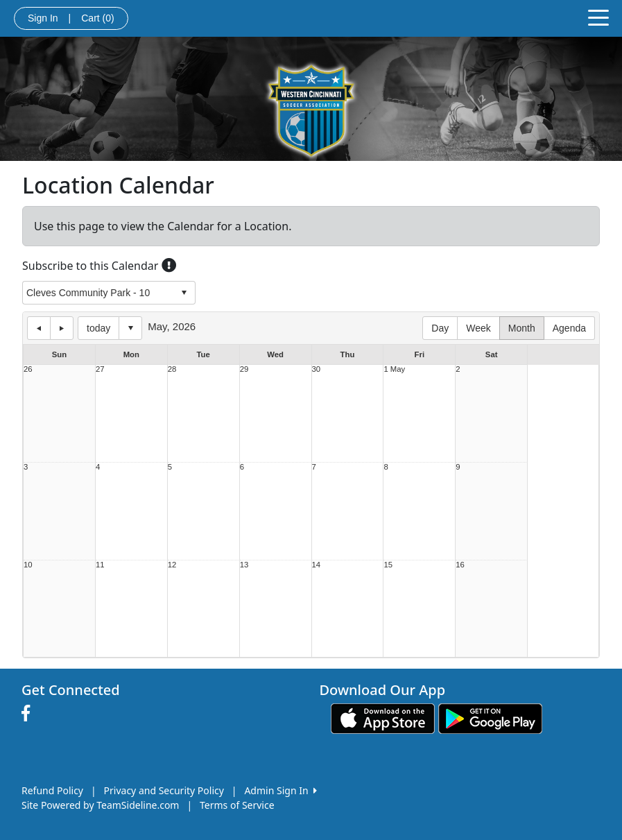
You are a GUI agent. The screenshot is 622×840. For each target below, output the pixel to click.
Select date (130, 328)
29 (244, 369)
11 (100, 565)
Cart (97, 18)
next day (62, 328)
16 (460, 565)
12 (172, 565)
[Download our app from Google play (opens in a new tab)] (490, 718)
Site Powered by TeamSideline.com (100, 805)
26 (28, 369)
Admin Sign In (280, 790)
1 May (394, 369)
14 (317, 565)
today (98, 328)
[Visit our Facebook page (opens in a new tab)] (29, 714)
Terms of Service (237, 805)
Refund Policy (52, 790)
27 (100, 369)
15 (388, 565)
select (184, 293)
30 (317, 369)
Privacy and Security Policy (164, 790)
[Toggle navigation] (598, 17)
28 (172, 369)
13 (244, 565)
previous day (39, 328)
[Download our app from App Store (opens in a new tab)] (383, 718)
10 (28, 565)
